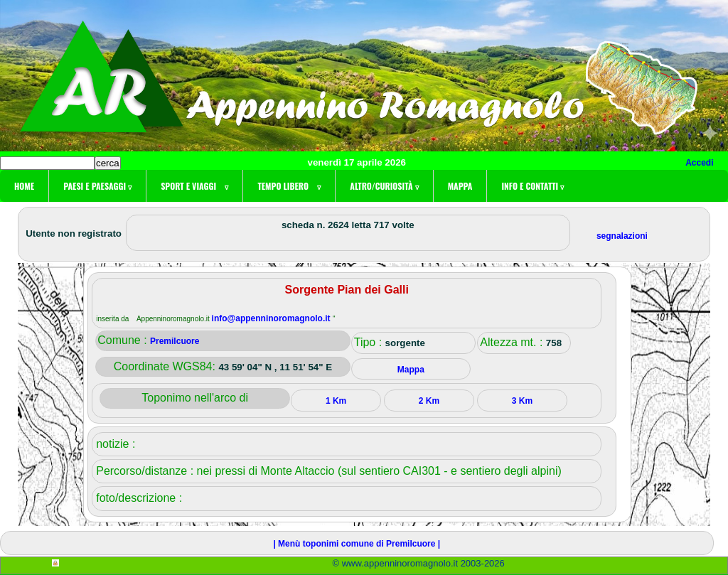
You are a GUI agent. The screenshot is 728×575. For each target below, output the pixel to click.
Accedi (699, 163)
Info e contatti (532, 186)
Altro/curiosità (384, 186)
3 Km (522, 401)
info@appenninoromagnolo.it (272, 318)
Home (24, 186)
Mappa (460, 186)
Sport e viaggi (194, 186)
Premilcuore (175, 341)
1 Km (336, 401)
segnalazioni (622, 236)
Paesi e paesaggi (97, 186)
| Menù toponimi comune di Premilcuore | (357, 544)
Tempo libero (289, 186)
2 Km (429, 401)
